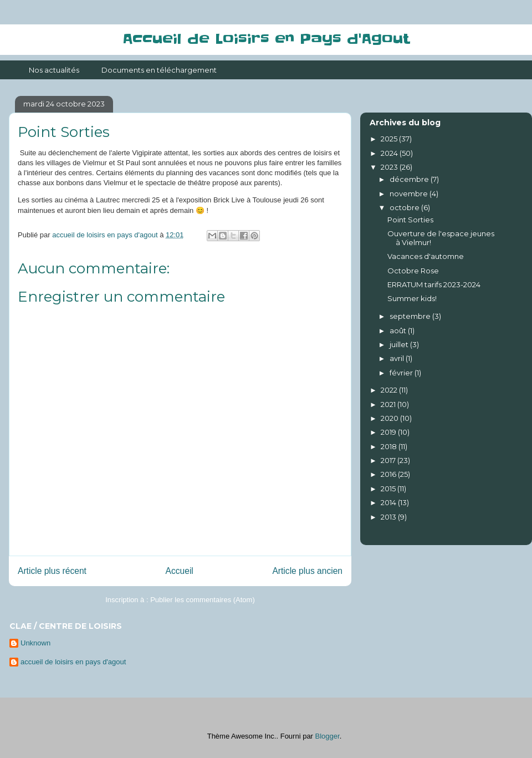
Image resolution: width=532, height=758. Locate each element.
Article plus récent (52, 571)
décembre (410, 179)
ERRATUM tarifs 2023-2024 (434, 284)
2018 (390, 446)
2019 (389, 432)
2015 (389, 489)
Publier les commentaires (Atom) (203, 600)
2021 (389, 404)
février (402, 373)
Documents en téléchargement (159, 70)
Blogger (328, 736)
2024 (390, 153)
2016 (389, 474)
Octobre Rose (413, 271)
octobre (405, 207)
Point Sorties (410, 220)
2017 (389, 460)
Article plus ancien (307, 571)
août (399, 330)
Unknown (35, 643)
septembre (411, 316)
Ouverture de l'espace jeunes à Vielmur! (441, 238)
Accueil (180, 571)
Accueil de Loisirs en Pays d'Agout (266, 39)
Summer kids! (412, 298)
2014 (389, 502)
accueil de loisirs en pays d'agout (73, 662)
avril (398, 358)
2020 (390, 418)
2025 (390, 139)
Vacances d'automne (426, 256)
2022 (390, 390)
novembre (410, 194)
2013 (389, 517)
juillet (400, 344)
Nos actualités (54, 70)
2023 (390, 167)
